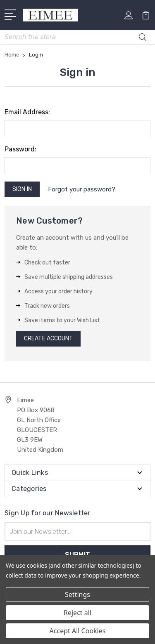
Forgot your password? (82, 189)
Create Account (48, 339)
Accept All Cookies (78, 631)
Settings (77, 594)
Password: (20, 149)
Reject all (77, 613)
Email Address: (27, 112)
